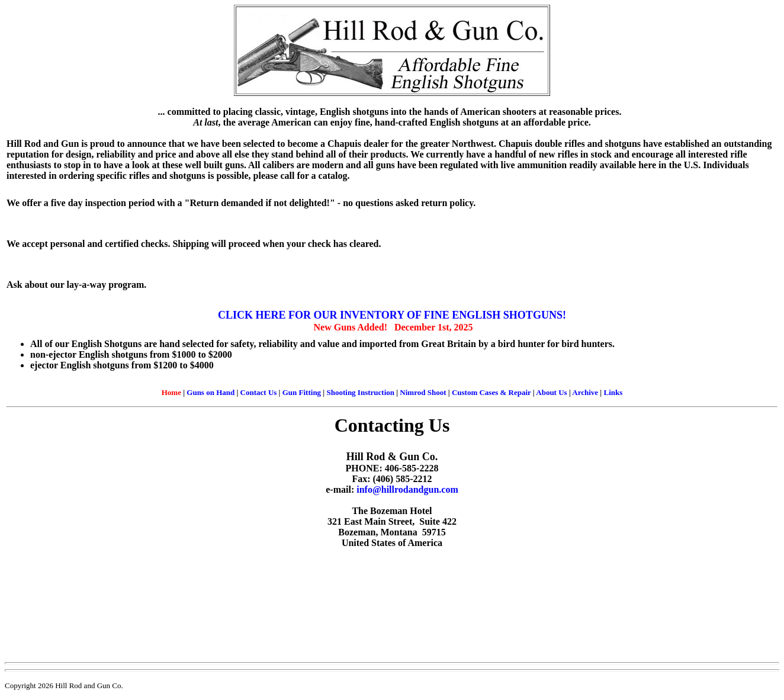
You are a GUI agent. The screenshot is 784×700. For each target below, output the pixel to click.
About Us (551, 392)
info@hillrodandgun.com (407, 489)
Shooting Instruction (360, 392)
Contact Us (259, 392)
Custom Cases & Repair (491, 392)
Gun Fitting (302, 392)
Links (613, 392)
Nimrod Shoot (423, 392)
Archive (585, 392)
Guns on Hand (211, 392)
